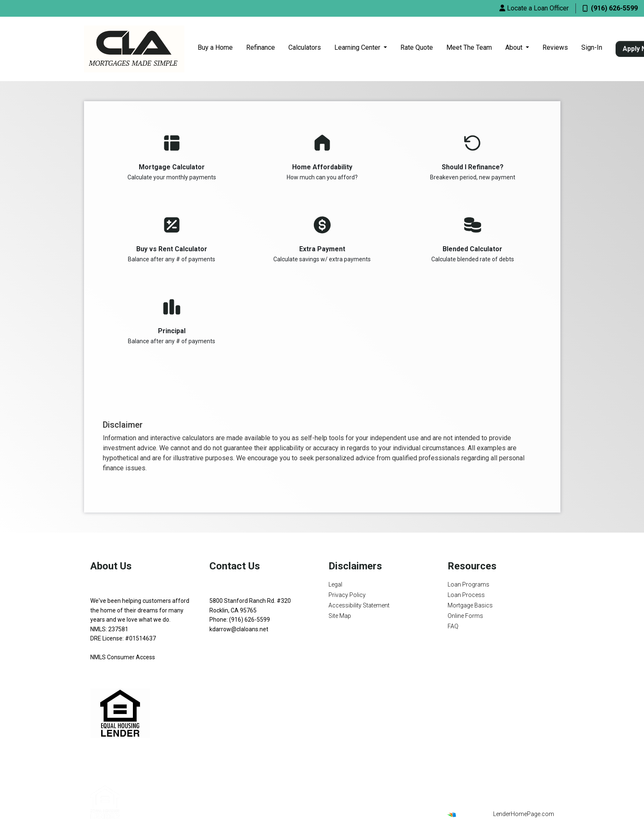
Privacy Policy (347, 595)
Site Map (340, 616)
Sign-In (592, 47)
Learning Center (358, 47)
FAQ (453, 626)
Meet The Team (469, 47)
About (515, 47)
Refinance (261, 47)
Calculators (305, 47)
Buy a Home (215, 47)
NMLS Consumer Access (123, 657)
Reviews (555, 47)
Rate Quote (417, 47)
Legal (335, 584)
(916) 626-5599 (610, 8)
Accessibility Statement (359, 605)
